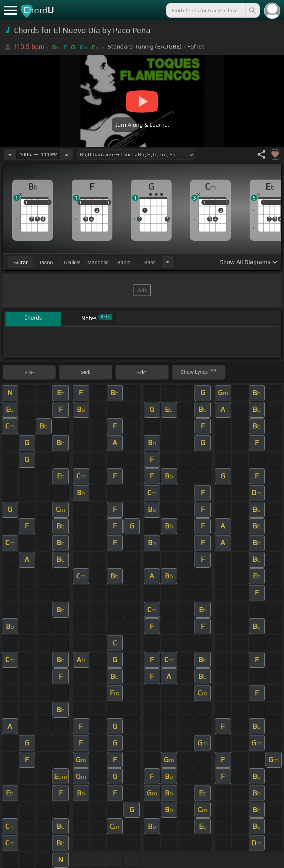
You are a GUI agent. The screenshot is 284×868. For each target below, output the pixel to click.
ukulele (72, 262)
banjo (124, 262)
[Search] (252, 10)
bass (150, 262)
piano (46, 262)
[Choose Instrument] (168, 262)
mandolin (98, 262)
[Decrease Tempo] (10, 154)
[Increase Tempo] (67, 154)
